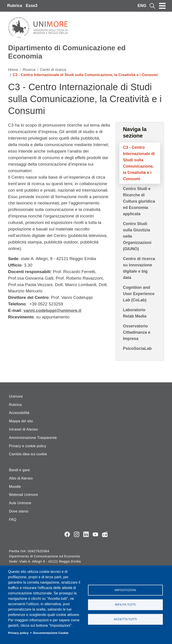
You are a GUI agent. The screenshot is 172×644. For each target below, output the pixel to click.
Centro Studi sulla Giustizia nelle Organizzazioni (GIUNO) (137, 236)
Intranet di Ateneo (23, 429)
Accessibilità (19, 413)
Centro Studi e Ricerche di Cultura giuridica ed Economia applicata (139, 201)
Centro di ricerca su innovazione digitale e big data (139, 268)
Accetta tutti (125, 619)
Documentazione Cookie (51, 633)
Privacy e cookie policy (28, 446)
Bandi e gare (19, 470)
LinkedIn (86, 534)
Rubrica (15, 6)
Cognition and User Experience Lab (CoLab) (139, 294)
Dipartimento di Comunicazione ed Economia (67, 52)
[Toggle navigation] (162, 6)
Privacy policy (18, 633)
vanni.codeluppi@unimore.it (53, 310)
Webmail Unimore (24, 495)
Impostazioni (125, 590)
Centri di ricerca (53, 70)
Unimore (16, 396)
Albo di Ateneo (21, 478)
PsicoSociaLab (137, 348)
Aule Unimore (20, 503)
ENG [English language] (142, 6)
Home (13, 70)
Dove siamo (19, 511)
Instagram (77, 534)
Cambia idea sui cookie (28, 454)
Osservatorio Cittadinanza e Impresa (137, 332)
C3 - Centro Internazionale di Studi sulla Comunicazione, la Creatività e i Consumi (139, 163)
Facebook (67, 534)
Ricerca (29, 70)
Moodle (15, 487)
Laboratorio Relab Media (135, 313)
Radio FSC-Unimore (105, 534)
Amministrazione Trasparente (33, 438)
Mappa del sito (21, 421)
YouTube (95, 534)
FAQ (13, 520)
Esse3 (32, 6)
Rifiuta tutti (125, 605)
